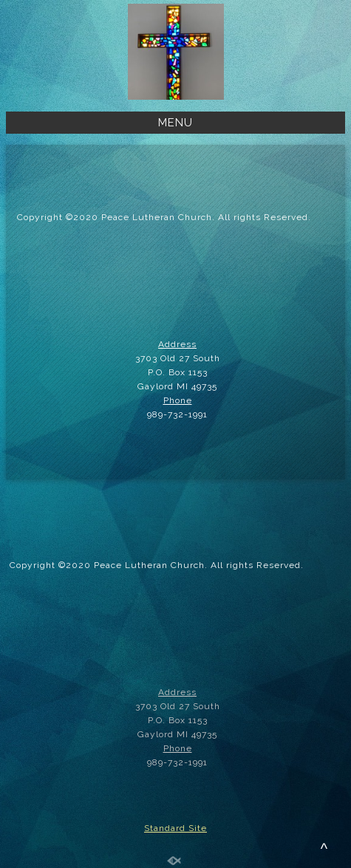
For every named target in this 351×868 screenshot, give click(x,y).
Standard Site (175, 828)
